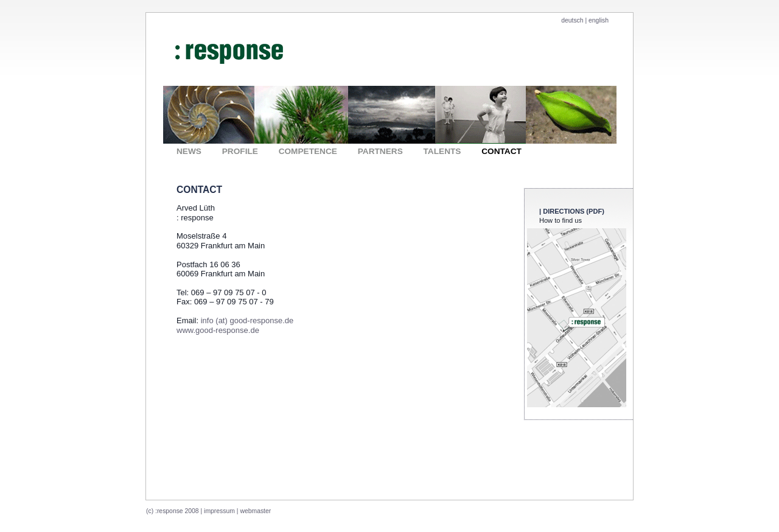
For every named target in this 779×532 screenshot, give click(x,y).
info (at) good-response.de (247, 320)
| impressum (218, 511)
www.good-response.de (218, 330)
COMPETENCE (308, 151)
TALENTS (442, 151)
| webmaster (254, 511)
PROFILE (240, 151)
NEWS (189, 151)
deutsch (573, 20)
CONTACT (501, 151)
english (599, 20)
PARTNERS (380, 151)
